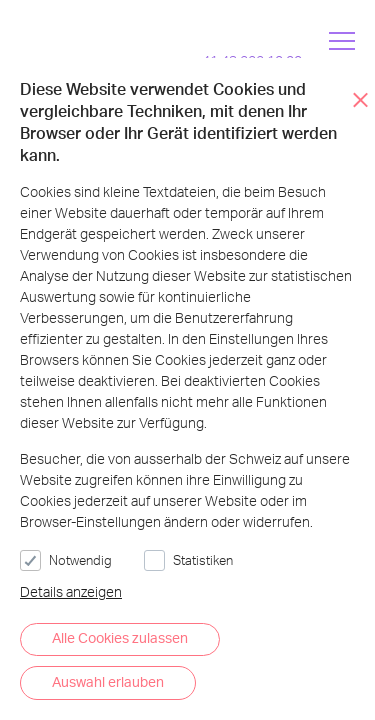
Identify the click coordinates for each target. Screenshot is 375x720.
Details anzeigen (71, 591)
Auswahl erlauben (108, 681)
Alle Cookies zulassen (120, 637)
